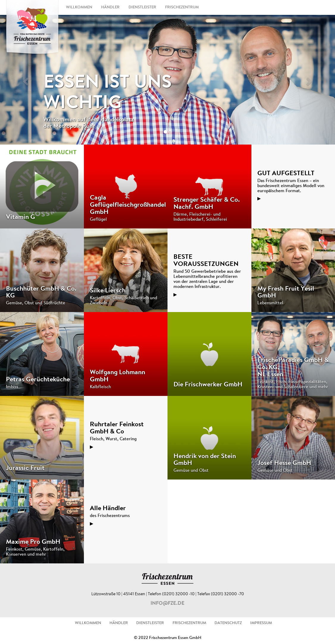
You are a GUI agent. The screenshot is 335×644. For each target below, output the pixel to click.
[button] (25, 80)
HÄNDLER (110, 7)
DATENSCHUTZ (228, 623)
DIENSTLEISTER (142, 7)
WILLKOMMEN (79, 7)
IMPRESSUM (261, 623)
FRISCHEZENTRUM (182, 7)
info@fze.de (167, 604)
